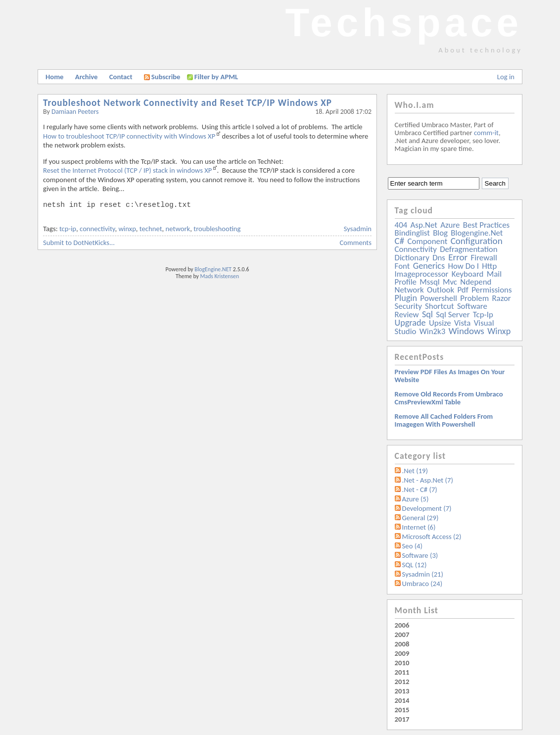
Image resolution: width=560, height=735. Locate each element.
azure (450, 225)
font (402, 266)
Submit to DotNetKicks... (79, 243)
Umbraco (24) (422, 584)
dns (439, 258)
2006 (402, 625)
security (408, 306)
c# (400, 241)
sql (427, 314)
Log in (506, 77)
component (428, 241)
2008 (402, 644)
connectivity (97, 229)
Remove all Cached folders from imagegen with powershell (444, 420)
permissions (491, 290)
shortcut (439, 306)
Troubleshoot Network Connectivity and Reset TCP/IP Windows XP (187, 103)
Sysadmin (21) (423, 574)
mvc (450, 282)
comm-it (486, 133)
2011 (402, 672)
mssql (429, 282)
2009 (402, 653)
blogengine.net (477, 233)
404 (401, 225)
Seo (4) (412, 546)
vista (462, 323)
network (178, 229)
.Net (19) (415, 471)
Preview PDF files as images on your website (450, 376)
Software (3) (420, 555)
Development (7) (427, 508)
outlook (441, 290)
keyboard (468, 274)
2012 (402, 682)
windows (467, 331)
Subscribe (162, 77)
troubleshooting (217, 229)
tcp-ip (68, 229)
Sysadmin (358, 229)
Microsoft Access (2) (432, 537)
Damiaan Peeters (75, 112)
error (458, 257)
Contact (121, 77)
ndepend (476, 282)
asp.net (424, 225)
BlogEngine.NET (213, 269)
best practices (486, 225)
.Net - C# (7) (420, 490)
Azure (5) (416, 499)
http (489, 266)
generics (429, 266)
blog (440, 233)
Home (54, 77)
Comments (356, 243)
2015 (402, 710)
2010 (402, 663)
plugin (406, 298)
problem (474, 298)
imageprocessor (422, 274)
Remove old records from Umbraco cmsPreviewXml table (449, 398)
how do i (463, 266)
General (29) (420, 518)
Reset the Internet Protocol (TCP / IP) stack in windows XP (127, 170)
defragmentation (468, 249)
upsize (440, 323)
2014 (402, 700)
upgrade (410, 323)
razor (501, 298)
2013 (402, 691)
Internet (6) (419, 527)
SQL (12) (415, 565)
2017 (402, 719)
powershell (439, 298)
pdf (463, 290)
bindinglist (412, 233)
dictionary (412, 258)
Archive (87, 77)
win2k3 (432, 331)
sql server (453, 315)
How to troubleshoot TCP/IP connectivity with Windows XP (129, 136)
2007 (402, 635)
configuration (477, 241)
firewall (484, 258)
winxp (127, 229)
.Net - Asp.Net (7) (428, 480)
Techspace (404, 23)
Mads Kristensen (220, 276)
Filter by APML (216, 77)
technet (151, 229)
